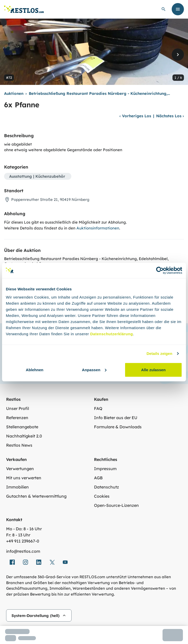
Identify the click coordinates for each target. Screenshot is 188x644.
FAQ (98, 408)
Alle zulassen (153, 370)
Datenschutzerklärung (112, 334)
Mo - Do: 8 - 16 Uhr (24, 529)
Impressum (105, 469)
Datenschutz (106, 487)
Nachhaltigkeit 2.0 (24, 436)
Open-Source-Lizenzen (116, 505)
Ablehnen (35, 370)
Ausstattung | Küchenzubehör (37, 176)
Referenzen (17, 418)
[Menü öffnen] (178, 9)
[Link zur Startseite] (24, 9)
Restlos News (19, 445)
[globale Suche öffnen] (164, 9)
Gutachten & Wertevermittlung (36, 496)
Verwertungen (20, 469)
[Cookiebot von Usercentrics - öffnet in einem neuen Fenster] (160, 271)
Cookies (102, 496)
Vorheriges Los (135, 116)
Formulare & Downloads (118, 427)
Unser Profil (18, 408)
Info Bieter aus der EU (116, 418)
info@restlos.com (23, 551)
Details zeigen (159, 353)
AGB (98, 478)
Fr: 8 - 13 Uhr (18, 535)
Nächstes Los (170, 116)
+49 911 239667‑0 (23, 541)
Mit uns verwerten (24, 478)
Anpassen (94, 370)
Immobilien (17, 487)
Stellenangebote (22, 427)
